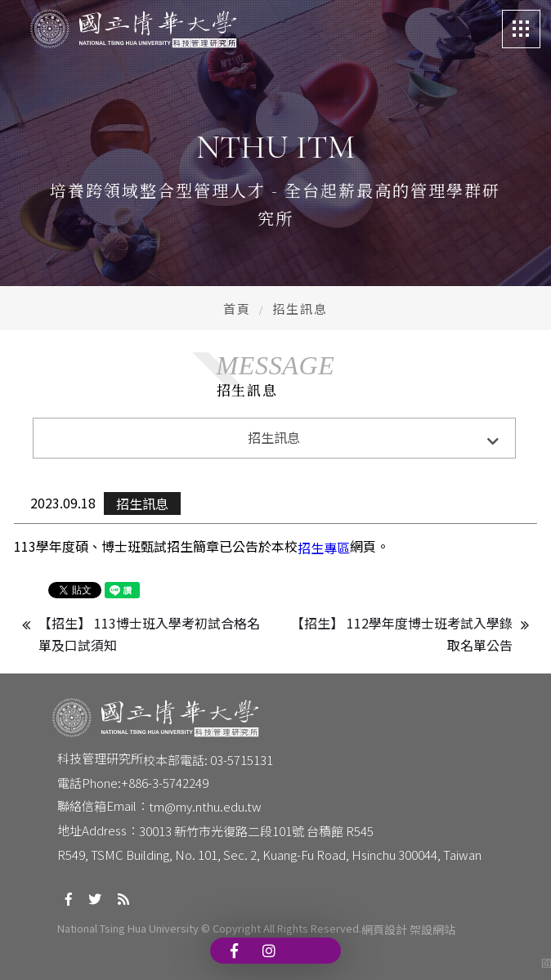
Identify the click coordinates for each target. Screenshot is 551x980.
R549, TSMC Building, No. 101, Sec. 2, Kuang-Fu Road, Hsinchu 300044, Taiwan (269, 855)
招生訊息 (142, 503)
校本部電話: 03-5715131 (208, 760)
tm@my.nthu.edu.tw (205, 806)
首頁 (237, 309)
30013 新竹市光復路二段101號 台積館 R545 (256, 831)
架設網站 (432, 929)
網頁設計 (384, 929)
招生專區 (324, 548)
